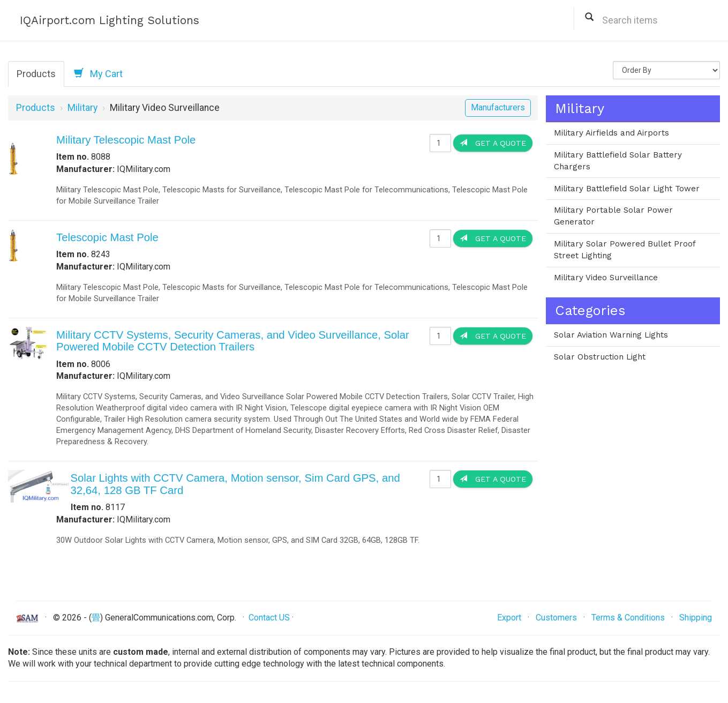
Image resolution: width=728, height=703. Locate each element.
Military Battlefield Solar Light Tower (627, 189)
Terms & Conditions (628, 618)
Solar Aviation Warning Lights (611, 335)
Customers (556, 618)
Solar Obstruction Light (600, 357)
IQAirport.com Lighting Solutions (110, 20)
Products (36, 74)
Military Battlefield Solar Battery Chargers (618, 161)
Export (509, 618)
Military (82, 108)
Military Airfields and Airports (611, 133)
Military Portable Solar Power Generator (613, 216)
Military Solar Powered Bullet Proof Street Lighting (625, 250)
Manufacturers (498, 107)
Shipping (696, 618)
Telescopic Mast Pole (107, 237)
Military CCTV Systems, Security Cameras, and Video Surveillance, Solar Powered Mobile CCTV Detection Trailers (233, 341)
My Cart (98, 73)
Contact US (269, 618)
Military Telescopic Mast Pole (126, 140)
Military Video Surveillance (606, 278)
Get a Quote (493, 143)
